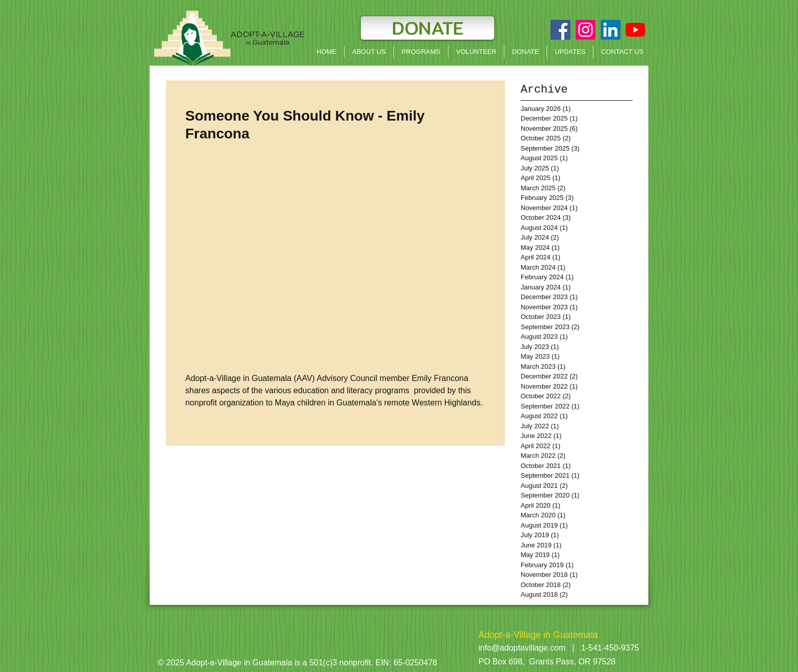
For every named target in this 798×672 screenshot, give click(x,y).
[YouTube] (635, 30)
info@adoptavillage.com (522, 648)
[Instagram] (586, 30)
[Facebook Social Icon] (561, 30)
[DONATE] (427, 28)
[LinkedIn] (610, 30)
